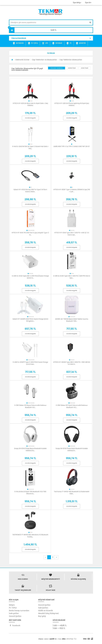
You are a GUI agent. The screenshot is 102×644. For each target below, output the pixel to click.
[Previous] (46, 557)
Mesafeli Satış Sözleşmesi (48, 613)
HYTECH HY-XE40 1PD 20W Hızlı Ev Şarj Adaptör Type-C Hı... (30, 234)
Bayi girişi (42, 616)
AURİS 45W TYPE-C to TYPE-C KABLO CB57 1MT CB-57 (72, 146)
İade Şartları (43, 608)
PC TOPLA (33, 43)
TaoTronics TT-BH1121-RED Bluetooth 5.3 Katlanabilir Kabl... (72, 493)
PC (69, 43)
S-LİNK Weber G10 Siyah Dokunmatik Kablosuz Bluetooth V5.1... (72, 406)
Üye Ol (88, 3)
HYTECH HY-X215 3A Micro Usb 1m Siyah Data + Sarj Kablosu (30, 104)
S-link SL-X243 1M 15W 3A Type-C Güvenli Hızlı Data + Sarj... (30, 147)
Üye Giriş (77, 3)
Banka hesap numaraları (19, 611)
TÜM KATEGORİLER (19, 38)
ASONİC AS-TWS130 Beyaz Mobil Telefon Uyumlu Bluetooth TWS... (72, 320)
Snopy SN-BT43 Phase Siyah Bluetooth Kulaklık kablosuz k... (72, 449)
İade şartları (14, 613)
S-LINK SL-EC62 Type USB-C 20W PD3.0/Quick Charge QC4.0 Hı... (30, 277)
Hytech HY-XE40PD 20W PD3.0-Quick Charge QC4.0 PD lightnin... (30, 320)
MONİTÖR (81, 43)
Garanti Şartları (15, 616)
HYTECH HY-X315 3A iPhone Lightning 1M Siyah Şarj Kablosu (72, 104)
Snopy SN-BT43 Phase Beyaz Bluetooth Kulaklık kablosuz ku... (30, 449)
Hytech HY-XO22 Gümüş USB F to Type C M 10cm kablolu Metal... (30, 191)
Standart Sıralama (57, 68)
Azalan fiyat (72, 68)
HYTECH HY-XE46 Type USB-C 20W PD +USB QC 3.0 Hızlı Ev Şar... (72, 234)
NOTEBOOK (18, 43)
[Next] (56, 557)
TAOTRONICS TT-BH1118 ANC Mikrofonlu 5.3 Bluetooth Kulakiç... (30, 536)
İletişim (12, 605)
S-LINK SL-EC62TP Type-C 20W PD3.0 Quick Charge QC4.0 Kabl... (30, 363)
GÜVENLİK (57, 43)
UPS (45, 43)
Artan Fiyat (85, 68)
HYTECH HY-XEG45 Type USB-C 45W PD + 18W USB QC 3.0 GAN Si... (72, 363)
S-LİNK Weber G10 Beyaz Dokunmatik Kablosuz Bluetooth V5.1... (30, 406)
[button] (51, 53)
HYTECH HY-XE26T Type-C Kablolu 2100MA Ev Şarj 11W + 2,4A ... (72, 191)
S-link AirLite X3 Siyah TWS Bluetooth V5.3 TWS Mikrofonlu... (30, 493)
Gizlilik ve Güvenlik (45, 611)
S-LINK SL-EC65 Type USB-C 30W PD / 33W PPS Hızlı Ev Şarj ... (72, 277)
